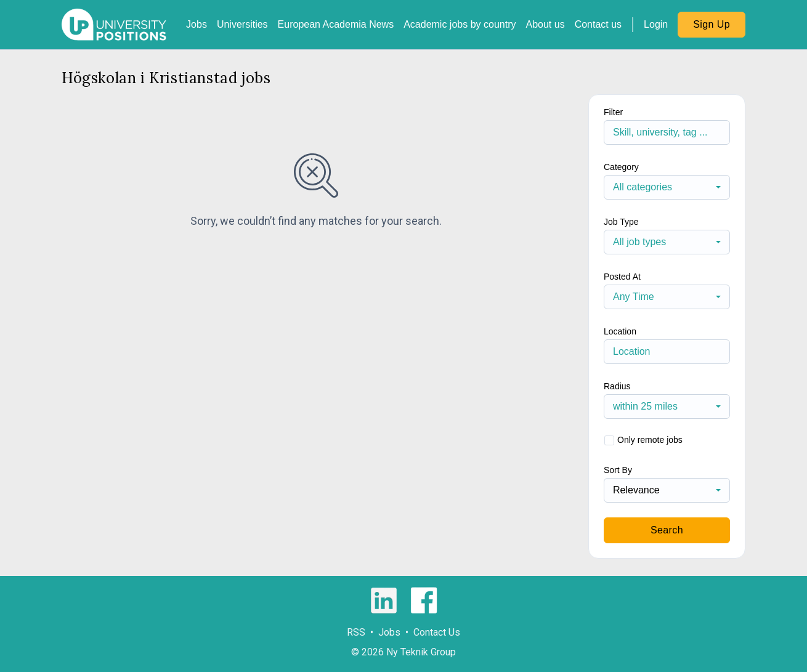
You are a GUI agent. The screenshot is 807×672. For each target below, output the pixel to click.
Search (667, 530)
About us (545, 24)
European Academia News (336, 24)
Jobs (197, 24)
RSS (356, 632)
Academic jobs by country (460, 24)
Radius (617, 386)
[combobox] (667, 187)
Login (656, 24)
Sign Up (712, 24)
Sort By (618, 470)
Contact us (598, 24)
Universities (242, 24)
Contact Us (437, 632)
